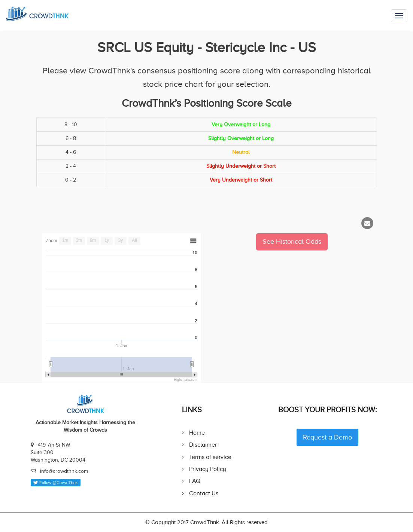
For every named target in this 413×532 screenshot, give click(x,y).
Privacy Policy (208, 469)
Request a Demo (327, 437)
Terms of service (210, 457)
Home (197, 433)
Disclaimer (203, 445)
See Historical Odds (292, 241)
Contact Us (204, 493)
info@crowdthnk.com (64, 471)
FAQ (195, 481)
